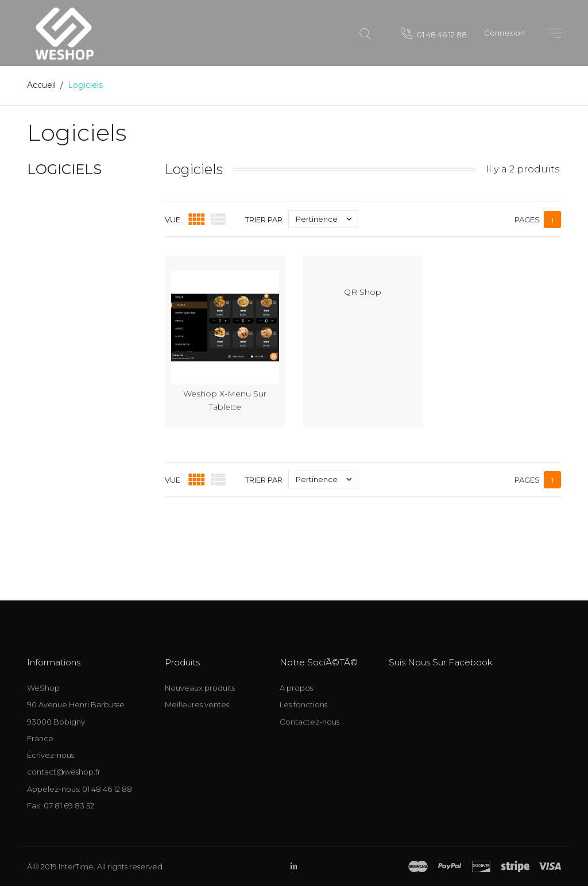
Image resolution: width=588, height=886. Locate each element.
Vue (173, 219)
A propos (296, 688)
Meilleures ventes (197, 704)
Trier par (264, 219)
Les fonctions (303, 704)
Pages (527, 219)
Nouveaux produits (200, 688)
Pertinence (327, 219)
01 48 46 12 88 (434, 33)
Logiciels (64, 169)
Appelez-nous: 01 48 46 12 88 (80, 789)
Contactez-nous (310, 722)
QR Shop (363, 292)
